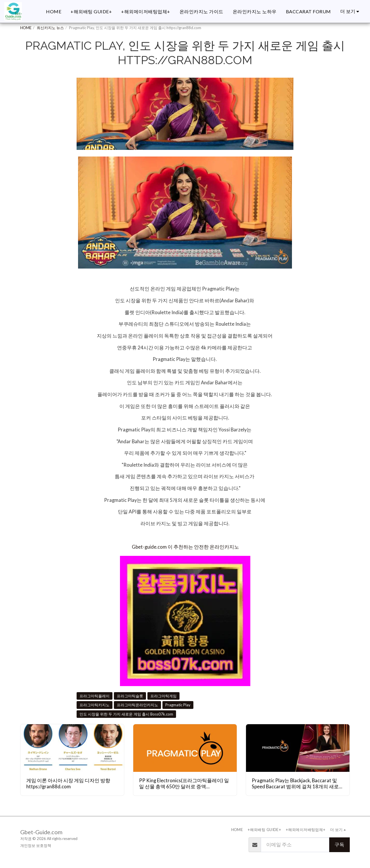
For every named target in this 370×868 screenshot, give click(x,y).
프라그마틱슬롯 (130, 696)
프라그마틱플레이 (95, 696)
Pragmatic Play (178, 705)
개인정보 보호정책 (36, 845)
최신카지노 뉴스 (50, 28)
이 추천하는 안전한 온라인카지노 (203, 547)
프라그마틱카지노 (95, 705)
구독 (339, 845)
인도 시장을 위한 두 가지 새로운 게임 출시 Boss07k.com (126, 714)
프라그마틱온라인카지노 (137, 705)
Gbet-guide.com (149, 547)
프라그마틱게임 (163, 696)
